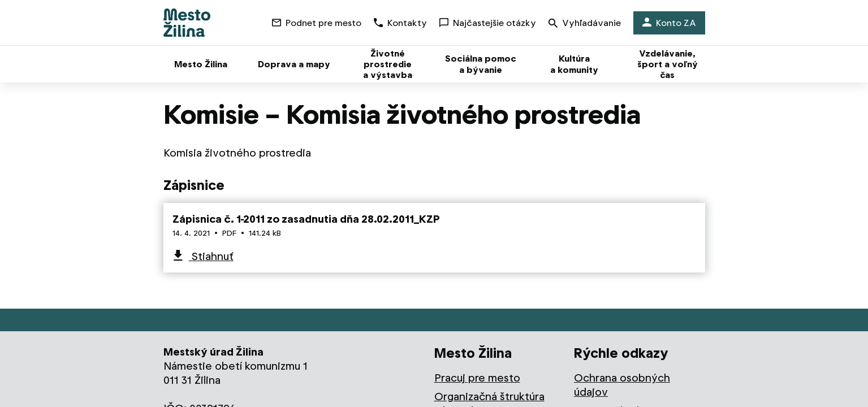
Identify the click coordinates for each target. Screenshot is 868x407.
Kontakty (400, 23)
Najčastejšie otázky (488, 23)
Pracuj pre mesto (477, 378)
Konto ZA (669, 23)
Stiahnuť (211, 256)
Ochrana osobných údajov (622, 385)
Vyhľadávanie (585, 24)
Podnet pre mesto (317, 23)
